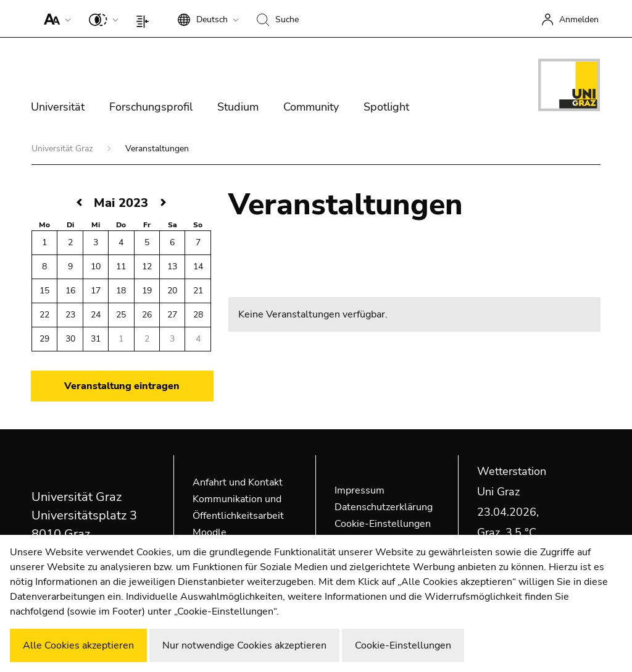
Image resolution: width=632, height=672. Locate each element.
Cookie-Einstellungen (383, 524)
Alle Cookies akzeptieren (78, 645)
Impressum (360, 490)
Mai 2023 (121, 203)
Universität (58, 107)
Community (311, 107)
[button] (55, 19)
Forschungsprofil (151, 107)
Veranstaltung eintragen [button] (122, 386)
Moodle (210, 532)
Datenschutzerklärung (384, 507)
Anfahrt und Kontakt (238, 482)
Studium (238, 107)
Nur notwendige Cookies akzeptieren (244, 645)
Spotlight (386, 107)
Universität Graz (63, 149)
